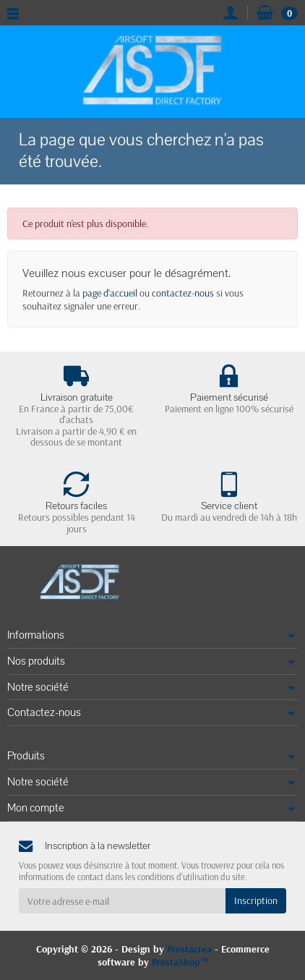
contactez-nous (183, 293)
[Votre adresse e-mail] (122, 900)
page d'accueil (110, 293)
